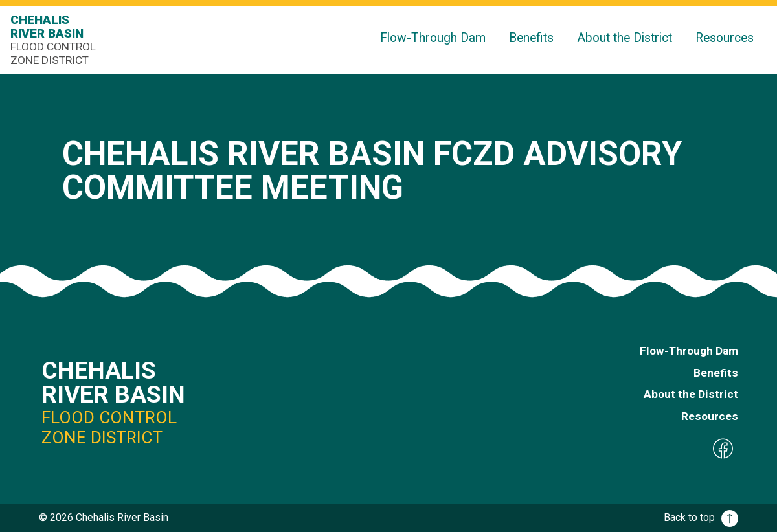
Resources (725, 38)
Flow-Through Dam (433, 38)
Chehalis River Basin (56, 40)
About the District (625, 38)
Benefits (531, 38)
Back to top (701, 517)
